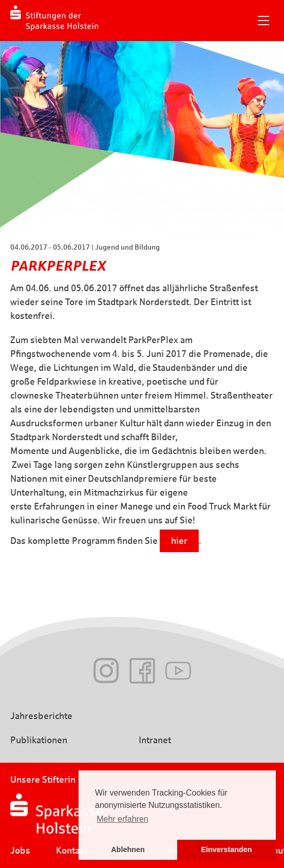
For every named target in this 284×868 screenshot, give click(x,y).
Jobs (20, 851)
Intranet (155, 740)
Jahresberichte (41, 716)
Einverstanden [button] (226, 850)
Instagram (106, 671)
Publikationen (39, 740)
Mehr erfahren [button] (122, 819)
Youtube (178, 671)
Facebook (142, 671)
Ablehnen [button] (128, 850)
